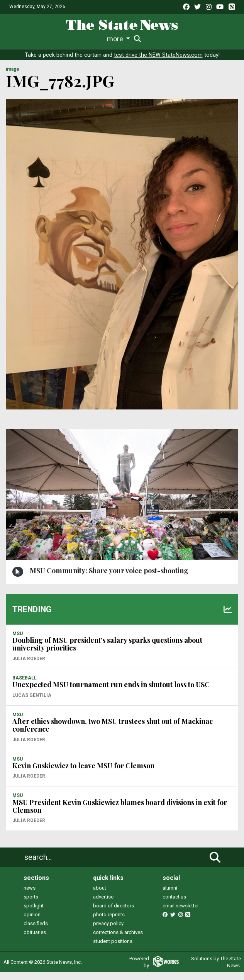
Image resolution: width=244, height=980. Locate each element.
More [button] (213, 39)
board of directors (114, 913)
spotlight (34, 913)
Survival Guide (102, 39)
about (100, 896)
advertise (103, 904)
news (30, 896)
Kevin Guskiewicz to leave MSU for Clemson (83, 773)
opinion (32, 922)
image (13, 77)
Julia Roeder (29, 666)
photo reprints (109, 922)
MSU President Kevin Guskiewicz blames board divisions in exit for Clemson (120, 814)
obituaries (35, 940)
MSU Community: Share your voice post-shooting (109, 578)
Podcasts (187, 39)
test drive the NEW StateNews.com (158, 63)
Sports (63, 39)
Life (40, 39)
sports (31, 904)
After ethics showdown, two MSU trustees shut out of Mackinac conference (113, 733)
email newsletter (181, 913)
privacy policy (108, 931)
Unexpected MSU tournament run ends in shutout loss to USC (111, 692)
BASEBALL (25, 686)
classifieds (36, 931)
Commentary (146, 39)
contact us (174, 904)
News (18, 39)
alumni (170, 896)
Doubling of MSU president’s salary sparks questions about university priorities (107, 652)
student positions (113, 949)
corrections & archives (118, 940)
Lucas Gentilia (32, 703)
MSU (18, 641)
